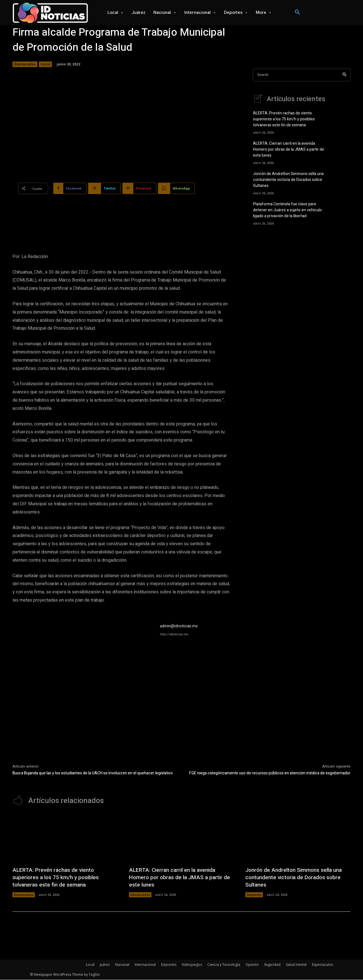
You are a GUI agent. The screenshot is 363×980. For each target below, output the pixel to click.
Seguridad (272, 965)
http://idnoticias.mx (174, 634)
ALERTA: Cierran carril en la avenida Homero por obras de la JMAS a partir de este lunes (289, 150)
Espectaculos (322, 965)
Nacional (122, 965)
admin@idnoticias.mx (179, 626)
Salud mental (296, 965)
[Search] (344, 75)
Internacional (145, 965)
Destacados (25, 64)
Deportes (254, 895)
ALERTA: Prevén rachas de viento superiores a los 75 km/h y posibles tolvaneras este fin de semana (284, 119)
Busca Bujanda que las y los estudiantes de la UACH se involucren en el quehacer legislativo (93, 773)
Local (45, 64)
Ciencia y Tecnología (224, 965)
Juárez (105, 965)
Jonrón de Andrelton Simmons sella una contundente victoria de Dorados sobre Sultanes (288, 180)
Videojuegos (192, 965)
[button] (297, 12)
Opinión (252, 965)
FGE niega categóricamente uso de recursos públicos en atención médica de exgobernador (270, 773)
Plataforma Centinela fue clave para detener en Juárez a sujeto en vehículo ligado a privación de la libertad (287, 210)
